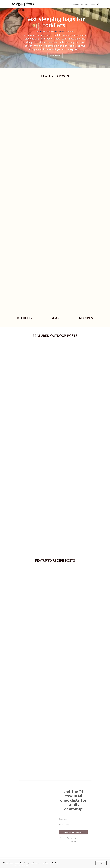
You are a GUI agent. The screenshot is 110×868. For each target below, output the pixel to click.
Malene (40, 31)
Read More (55, 56)
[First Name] (73, 819)
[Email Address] (73, 825)
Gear (57, 31)
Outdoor (76, 4)
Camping (84, 4)
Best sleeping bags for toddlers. (55, 22)
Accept (101, 863)
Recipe (92, 4)
